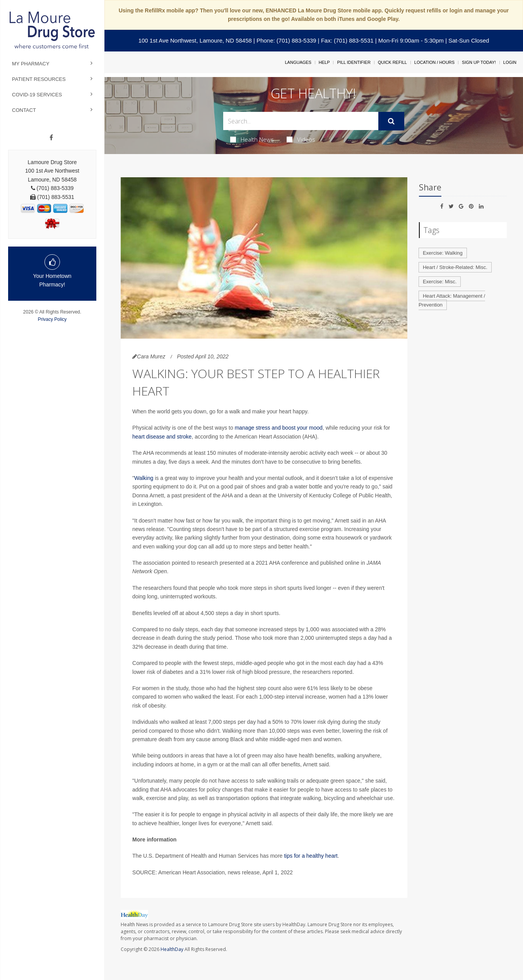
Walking (144, 478)
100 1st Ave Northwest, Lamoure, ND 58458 (195, 40)
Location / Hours (434, 62)
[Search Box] (301, 121)
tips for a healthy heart (311, 856)
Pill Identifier (354, 62)
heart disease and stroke (162, 437)
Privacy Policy (52, 319)
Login (510, 62)
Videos (301, 139)
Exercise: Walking (443, 253)
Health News (252, 139)
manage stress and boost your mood (279, 428)
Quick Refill (392, 62)
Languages (298, 62)
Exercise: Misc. (440, 282)
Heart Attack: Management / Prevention (452, 300)
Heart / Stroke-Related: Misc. (455, 267)
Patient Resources (39, 79)
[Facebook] (51, 138)
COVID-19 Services (37, 95)
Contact (24, 110)
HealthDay (172, 949)
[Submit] (391, 121)
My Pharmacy (31, 64)
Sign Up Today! (479, 62)
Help (324, 62)
